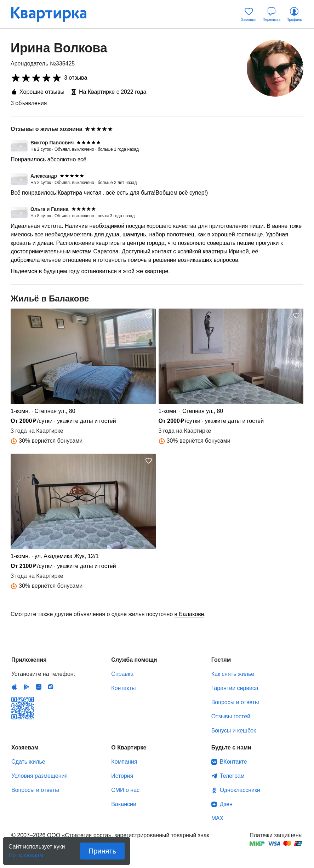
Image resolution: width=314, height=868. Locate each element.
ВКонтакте (233, 762)
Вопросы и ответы (235, 702)
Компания (124, 762)
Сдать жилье (28, 762)
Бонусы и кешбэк (234, 731)
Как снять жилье (233, 674)
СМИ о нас (125, 790)
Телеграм (232, 776)
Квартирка (54, 14)
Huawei (39, 687)
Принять (102, 851)
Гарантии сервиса (235, 688)
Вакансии (124, 804)
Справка (122, 674)
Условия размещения (39, 776)
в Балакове (189, 614)
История (122, 776)
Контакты (123, 688)
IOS (15, 687)
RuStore (51, 687)
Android (27, 687)
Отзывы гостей (231, 716)
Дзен (226, 804)
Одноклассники (240, 790)
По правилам (26, 853)
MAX (218, 818)
